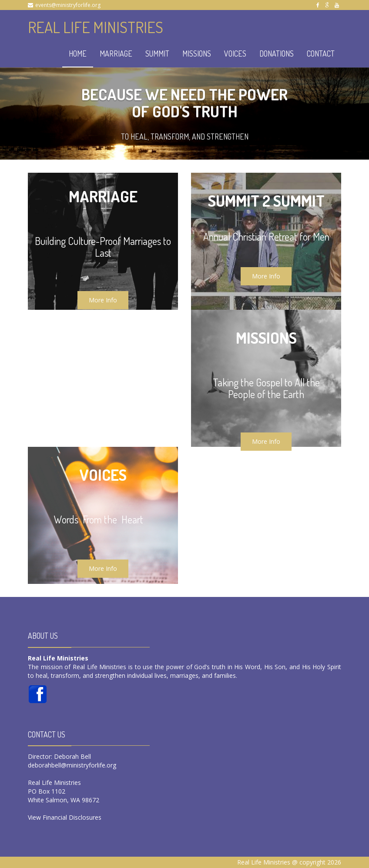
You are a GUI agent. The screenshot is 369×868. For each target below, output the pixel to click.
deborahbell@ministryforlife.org (72, 765)
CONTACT (321, 54)
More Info (103, 300)
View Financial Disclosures (65, 817)
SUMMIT (157, 54)
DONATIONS (277, 54)
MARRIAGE (116, 54)
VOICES (235, 54)
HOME (78, 54)
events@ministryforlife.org (68, 5)
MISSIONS (197, 54)
